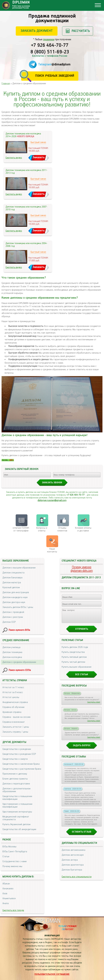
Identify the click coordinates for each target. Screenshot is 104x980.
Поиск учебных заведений (55, 76)
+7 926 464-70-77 (50, 46)
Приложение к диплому (15, 774)
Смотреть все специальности (77, 880)
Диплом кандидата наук (15, 597)
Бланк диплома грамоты (15, 779)
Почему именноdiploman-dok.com (82, 569)
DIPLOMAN (48, 921)
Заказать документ (37, 31)
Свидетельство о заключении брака (21, 764)
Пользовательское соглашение (52, 974)
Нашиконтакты (52, 550)
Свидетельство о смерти (15, 759)
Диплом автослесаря (73, 858)
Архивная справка (12, 712)
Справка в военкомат (14, 722)
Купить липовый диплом (74, 660)
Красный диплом (11, 587)
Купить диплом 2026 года (75, 650)
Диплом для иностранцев (16, 592)
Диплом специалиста (13, 573)
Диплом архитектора (73, 868)
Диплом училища (11, 647)
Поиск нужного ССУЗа (20, 670)
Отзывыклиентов (62, 529)
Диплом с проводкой (13, 612)
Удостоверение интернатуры (17, 812)
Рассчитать (81, 31)
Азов (5, 894)
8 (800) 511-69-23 (50, 52)
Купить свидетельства (73, 655)
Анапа (6, 903)
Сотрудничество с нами (15, 861)
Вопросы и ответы (42, 529)
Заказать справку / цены (15, 732)
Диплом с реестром (13, 617)
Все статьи (82, 677)
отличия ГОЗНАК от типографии (21, 529)
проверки (49, 39)
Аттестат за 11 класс (13, 687)
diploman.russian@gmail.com (52, 500)
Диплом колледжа (12, 657)
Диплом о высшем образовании (19, 568)
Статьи (6, 857)
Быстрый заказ (38, 142)
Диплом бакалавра (12, 578)
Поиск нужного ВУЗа (19, 630)
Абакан (6, 884)
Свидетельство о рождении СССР (19, 754)
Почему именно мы (12, 866)
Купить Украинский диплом (16, 824)
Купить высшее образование (77, 670)
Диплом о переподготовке (16, 784)
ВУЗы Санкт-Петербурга (15, 852)
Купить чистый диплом (73, 665)
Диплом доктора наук (14, 602)
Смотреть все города (13, 910)
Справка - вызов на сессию (16, 717)
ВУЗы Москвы (9, 847)
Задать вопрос (82, 748)
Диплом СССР (9, 622)
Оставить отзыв (82, 835)
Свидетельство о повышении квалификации (17, 798)
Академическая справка (15, 702)
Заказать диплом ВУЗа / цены (18, 607)
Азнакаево (8, 889)
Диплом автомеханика (73, 853)
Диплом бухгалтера (72, 873)
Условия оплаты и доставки (83, 529)
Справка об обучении (13, 707)
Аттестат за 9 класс (13, 692)
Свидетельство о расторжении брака (22, 769)
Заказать (39, 157)
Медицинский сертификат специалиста (16, 818)
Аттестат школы (11, 697)
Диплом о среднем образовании (19, 662)
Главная (6, 84)
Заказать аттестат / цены (16, 727)
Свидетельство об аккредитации (19, 829)
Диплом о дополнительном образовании (16, 790)
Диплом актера (70, 863)
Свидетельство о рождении (17, 749)
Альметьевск (9, 898)
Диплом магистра (12, 583)
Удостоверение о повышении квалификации (17, 805)
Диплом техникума (12, 652)
